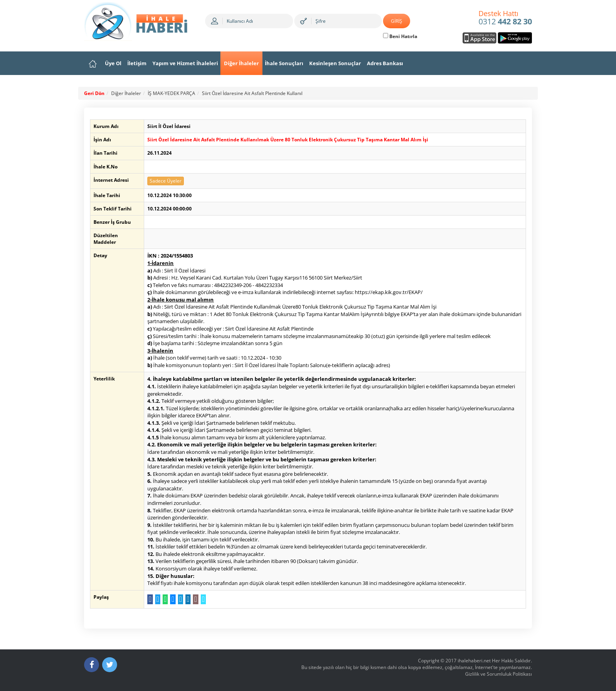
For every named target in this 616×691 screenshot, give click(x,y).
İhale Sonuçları (284, 63)
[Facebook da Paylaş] (149, 599)
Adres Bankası (385, 63)
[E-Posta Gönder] (195, 599)
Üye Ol (113, 63)
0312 (505, 18)
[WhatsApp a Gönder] (165, 599)
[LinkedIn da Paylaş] (188, 599)
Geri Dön (94, 93)
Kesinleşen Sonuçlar (335, 63)
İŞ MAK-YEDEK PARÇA (171, 93)
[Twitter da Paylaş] (157, 599)
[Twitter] (110, 665)
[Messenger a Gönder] (172, 599)
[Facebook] (92, 665)
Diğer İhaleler (241, 63)
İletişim (137, 63)
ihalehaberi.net (474, 661)
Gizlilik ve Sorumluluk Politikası (499, 674)
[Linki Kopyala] (203, 599)
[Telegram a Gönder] (180, 599)
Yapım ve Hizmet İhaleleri (185, 63)
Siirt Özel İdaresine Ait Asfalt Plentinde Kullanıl (252, 93)
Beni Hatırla (400, 36)
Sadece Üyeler (165, 181)
